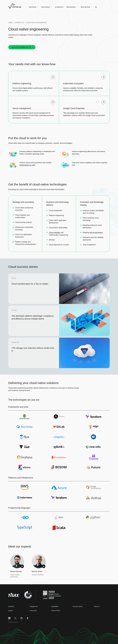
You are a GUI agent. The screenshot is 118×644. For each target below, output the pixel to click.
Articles (11, 610)
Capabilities (55, 606)
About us (97, 606)
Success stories (77, 606)
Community (33, 610)
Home (10, 23)
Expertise (11, 606)
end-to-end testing (96, 232)
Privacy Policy (56, 610)
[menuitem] (34, 7)
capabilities (19, 23)
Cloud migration (55, 232)
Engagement (34, 606)
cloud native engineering (36, 23)
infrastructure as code (27, 165)
